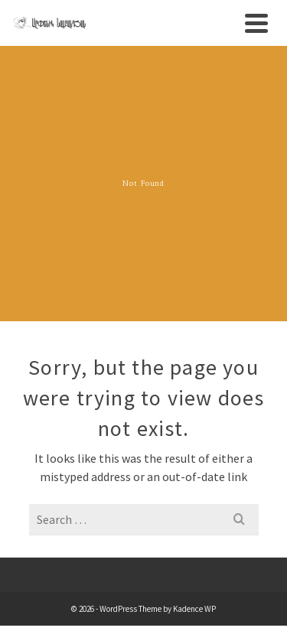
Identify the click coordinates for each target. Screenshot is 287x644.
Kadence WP (194, 609)
